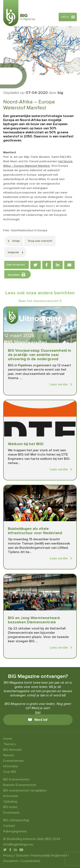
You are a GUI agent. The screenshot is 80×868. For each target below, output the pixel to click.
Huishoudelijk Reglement (49, 855)
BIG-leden (10, 807)
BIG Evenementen (16, 779)
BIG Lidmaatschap (16, 820)
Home (8, 739)
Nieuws (9, 755)
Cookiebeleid (30, 861)
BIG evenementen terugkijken (25, 790)
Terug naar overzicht (40, 241)
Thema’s (9, 744)
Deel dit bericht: (16, 265)
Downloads (11, 813)
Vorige (14, 241)
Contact (9, 826)
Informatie (11, 766)
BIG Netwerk (12, 750)
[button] (65, 17)
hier (38, 712)
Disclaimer (11, 861)
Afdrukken (17, 275)
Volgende (16, 252)
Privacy (8, 855)
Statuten (22, 855)
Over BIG (10, 772)
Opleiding (10, 802)
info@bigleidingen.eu (18, 844)
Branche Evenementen (20, 785)
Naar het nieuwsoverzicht (40, 301)
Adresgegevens (15, 831)
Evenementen (13, 761)
